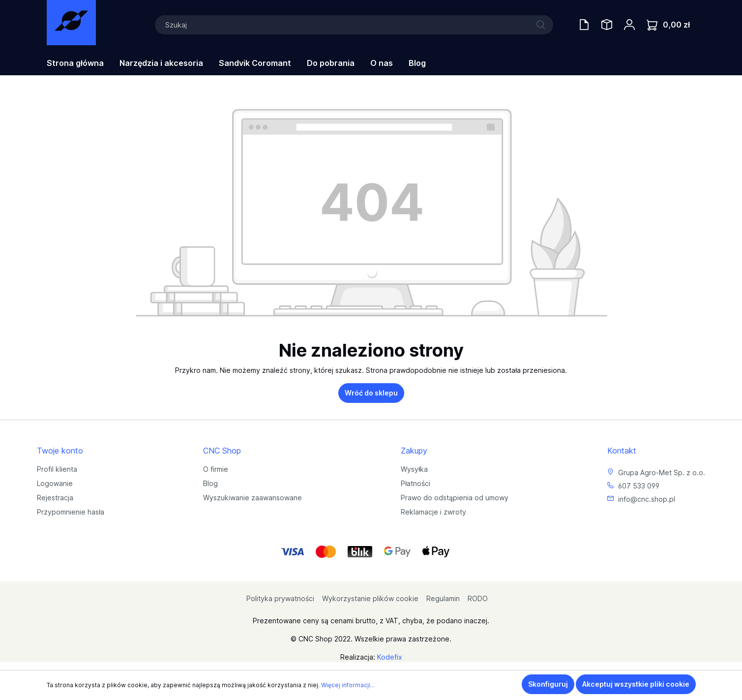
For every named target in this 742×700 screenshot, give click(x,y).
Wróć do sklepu (371, 393)
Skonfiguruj (548, 684)
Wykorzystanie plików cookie (370, 598)
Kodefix (390, 657)
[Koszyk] (668, 25)
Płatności (416, 483)
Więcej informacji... (348, 685)
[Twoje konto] (629, 25)
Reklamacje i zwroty (433, 512)
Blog (210, 483)
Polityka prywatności (280, 598)
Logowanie (55, 483)
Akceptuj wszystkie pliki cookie (636, 684)
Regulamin (443, 598)
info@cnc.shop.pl (647, 499)
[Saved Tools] (607, 25)
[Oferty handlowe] (584, 25)
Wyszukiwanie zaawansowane (252, 498)
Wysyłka (414, 469)
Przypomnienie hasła (71, 512)
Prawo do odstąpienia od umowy (455, 498)
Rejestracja (55, 498)
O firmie (216, 469)
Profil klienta (57, 469)
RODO (478, 598)
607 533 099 (639, 486)
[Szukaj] (354, 25)
